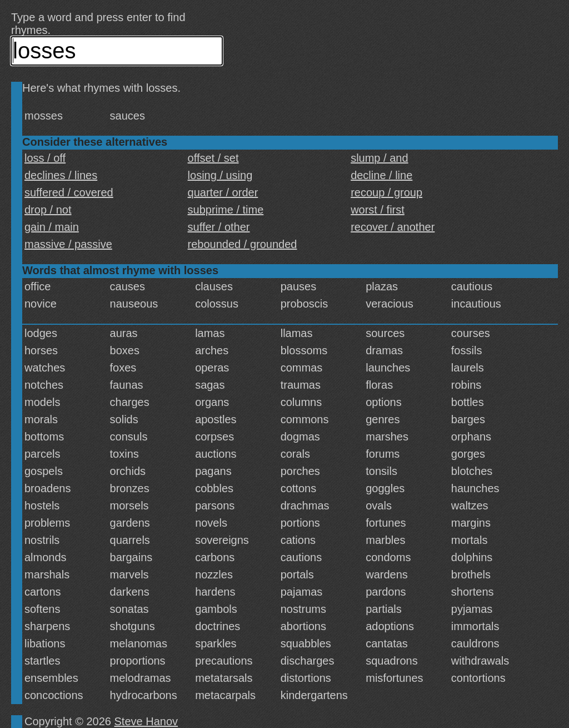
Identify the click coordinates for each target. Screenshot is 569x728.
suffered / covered (69, 192)
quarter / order (223, 192)
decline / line (381, 175)
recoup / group (386, 192)
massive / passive (68, 244)
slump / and (379, 158)
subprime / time (226, 210)
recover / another (393, 227)
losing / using (220, 175)
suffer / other (219, 227)
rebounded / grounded (243, 244)
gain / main (52, 227)
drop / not (48, 210)
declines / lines (61, 175)
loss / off (45, 158)
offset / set (213, 158)
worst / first (378, 210)
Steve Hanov (146, 721)
